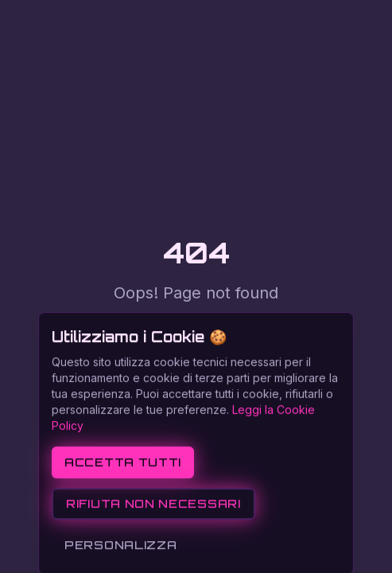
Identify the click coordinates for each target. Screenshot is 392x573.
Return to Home (196, 326)
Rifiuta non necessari (153, 546)
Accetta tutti (123, 505)
